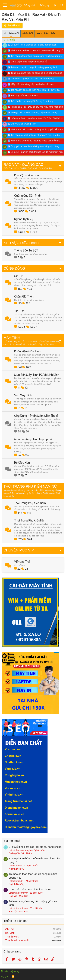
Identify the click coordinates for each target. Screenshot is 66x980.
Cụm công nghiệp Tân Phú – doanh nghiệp (33, 79)
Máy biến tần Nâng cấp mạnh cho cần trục (32, 84)
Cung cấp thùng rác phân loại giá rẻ (29, 62)
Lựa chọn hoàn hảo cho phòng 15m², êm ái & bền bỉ (37, 118)
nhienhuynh (22, 893)
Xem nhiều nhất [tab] (46, 33)
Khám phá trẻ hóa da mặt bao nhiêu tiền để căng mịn (38, 141)
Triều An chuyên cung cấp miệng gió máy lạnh (34, 67)
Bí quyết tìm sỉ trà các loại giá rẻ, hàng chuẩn (34, 45)
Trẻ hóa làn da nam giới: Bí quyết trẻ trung (32, 101)
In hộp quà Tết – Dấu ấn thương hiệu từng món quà (37, 107)
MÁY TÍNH (12, 338)
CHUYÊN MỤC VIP (19, 550)
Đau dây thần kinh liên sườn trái (27, 95)
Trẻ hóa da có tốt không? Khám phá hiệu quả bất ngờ (38, 135)
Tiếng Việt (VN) (10, 971)
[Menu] (5, 5)
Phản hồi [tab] (28, 33)
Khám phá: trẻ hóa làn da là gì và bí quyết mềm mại (37, 129)
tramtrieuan (22, 908)
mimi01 (20, 865)
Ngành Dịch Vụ (17, 869)
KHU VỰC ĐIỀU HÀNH (21, 243)
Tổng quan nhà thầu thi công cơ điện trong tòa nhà (36, 73)
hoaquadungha (24, 850)
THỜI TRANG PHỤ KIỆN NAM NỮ (30, 486)
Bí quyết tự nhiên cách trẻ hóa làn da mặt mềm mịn (37, 152)
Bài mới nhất (12, 841)
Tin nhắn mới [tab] (11, 33)
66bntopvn (56, 941)
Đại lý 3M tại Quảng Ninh (24, 124)
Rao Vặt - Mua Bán (18, 896)
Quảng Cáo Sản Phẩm (20, 853)
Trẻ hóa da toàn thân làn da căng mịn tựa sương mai (37, 56)
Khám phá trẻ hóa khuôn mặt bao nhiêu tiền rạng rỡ (37, 50)
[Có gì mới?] (55, 5)
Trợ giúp (5, 976)
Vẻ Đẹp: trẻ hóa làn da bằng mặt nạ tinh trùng (34, 112)
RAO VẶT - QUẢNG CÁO (23, 165)
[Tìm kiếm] (62, 5)
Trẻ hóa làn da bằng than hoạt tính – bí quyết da (35, 90)
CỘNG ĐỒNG (14, 268)
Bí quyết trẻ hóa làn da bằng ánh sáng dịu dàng (35, 146)
